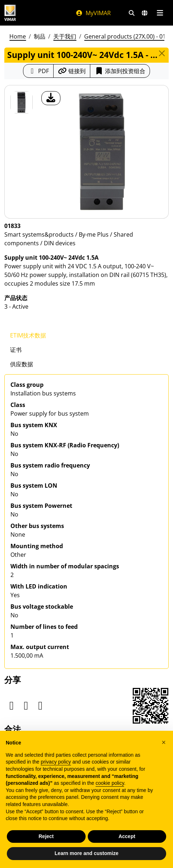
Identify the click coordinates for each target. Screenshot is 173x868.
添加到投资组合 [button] (120, 71)
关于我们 (65, 36)
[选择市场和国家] (145, 13)
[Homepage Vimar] (10, 13)
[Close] (162, 53)
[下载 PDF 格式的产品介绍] (38, 71)
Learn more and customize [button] (86, 853)
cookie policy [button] (110, 783)
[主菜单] (160, 13)
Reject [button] (46, 836)
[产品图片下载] (51, 98)
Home (18, 36)
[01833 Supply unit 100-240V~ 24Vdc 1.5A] (22, 102)
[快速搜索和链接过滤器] (132, 13)
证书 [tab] (16, 350)
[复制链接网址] (72, 71)
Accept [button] (127, 836)
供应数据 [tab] (22, 364)
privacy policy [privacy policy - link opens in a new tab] (56, 762)
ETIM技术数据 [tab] (28, 335)
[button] (164, 742)
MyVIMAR (93, 13)
